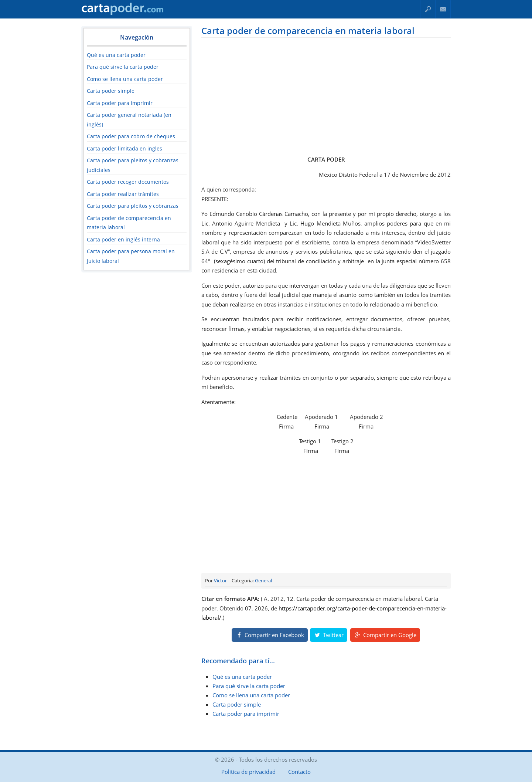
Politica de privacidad (248, 772)
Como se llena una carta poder (125, 79)
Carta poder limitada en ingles (125, 148)
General (263, 580)
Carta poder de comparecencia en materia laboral (308, 31)
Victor (220, 580)
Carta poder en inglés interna (123, 239)
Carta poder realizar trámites (123, 194)
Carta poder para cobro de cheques (131, 136)
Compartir (270, 635)
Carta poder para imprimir (120, 103)
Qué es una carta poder (116, 55)
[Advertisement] (326, 95)
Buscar (428, 9)
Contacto (443, 9)
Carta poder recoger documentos (128, 182)
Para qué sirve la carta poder (123, 67)
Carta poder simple (111, 91)
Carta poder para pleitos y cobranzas (133, 206)
